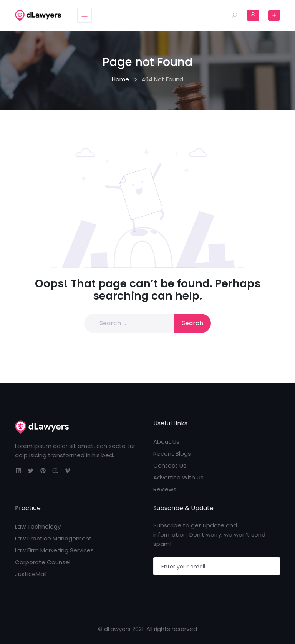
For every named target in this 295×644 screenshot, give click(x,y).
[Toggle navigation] (85, 15)
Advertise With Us (178, 477)
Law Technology (38, 526)
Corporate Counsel (43, 562)
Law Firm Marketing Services (54, 550)
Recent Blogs (172, 454)
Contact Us (170, 465)
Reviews (165, 489)
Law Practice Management (53, 538)
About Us (166, 442)
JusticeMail (31, 574)
